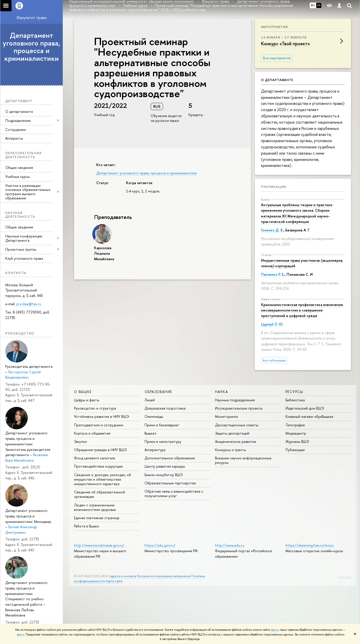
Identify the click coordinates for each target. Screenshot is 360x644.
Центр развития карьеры (165, 466)
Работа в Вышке (86, 526)
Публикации (274, 187)
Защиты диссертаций (232, 433)
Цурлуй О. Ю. (272, 324)
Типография (295, 425)
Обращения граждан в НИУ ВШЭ (100, 450)
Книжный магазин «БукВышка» (309, 416)
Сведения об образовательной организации (99, 494)
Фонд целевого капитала (94, 458)
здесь (275, 630)
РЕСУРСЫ (294, 392)
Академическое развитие (236, 441)
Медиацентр (296, 433)
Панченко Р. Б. (273, 274)
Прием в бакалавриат (162, 425)
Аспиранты (14, 138)
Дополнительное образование (170, 458)
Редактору (345, 577)
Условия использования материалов (164, 576)
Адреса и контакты (123, 576)
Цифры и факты (87, 400)
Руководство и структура (95, 408)
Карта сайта (114, 581)
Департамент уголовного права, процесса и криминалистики (31, 47)
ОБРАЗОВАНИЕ (158, 392)
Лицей (150, 400)
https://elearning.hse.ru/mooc (310, 545)
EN (319, 5)
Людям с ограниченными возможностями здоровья (95, 507)
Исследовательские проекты (239, 408)
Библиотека (295, 400)
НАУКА (221, 392)
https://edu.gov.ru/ (160, 545)
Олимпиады (154, 416)
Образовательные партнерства (170, 483)
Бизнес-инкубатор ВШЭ (164, 475)
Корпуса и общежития (92, 433)
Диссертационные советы (237, 425)
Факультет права (31, 18)
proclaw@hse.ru (29, 304)
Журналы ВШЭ (297, 441)
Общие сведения (19, 168)
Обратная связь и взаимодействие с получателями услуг (174, 494)
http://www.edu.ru (230, 545)
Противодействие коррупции (98, 466)
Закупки (80, 441)
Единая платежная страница (97, 518)
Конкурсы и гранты (230, 450)
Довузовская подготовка (165, 408)
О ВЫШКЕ (83, 392)
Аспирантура (155, 450)
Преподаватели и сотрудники (99, 425)
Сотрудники (15, 129)
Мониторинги (226, 416)
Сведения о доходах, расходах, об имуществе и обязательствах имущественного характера (102, 479)
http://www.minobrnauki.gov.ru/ (99, 545)
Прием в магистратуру (163, 441)
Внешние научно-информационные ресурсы (243, 460)
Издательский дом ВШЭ (305, 408)
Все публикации (274, 360)
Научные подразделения (235, 400)
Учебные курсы (17, 177)
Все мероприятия (277, 58)
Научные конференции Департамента (24, 238)
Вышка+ (151, 433)
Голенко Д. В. (272, 230)
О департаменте (19, 111)
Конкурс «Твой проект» (285, 44)
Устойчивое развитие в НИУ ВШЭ (101, 416)
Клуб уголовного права (24, 258)
